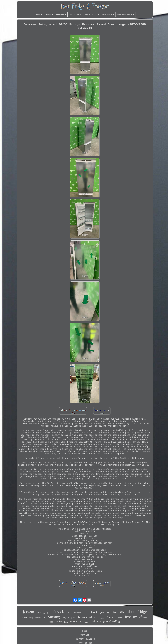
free (128, 617)
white (59, 621)
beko (44, 618)
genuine (105, 613)
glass (73, 618)
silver (114, 612)
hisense (86, 613)
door (131, 612)
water (25, 618)
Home (85, 631)
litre (44, 613)
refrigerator (76, 622)
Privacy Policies (85, 639)
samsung (54, 617)
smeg (31, 618)
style (66, 618)
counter (38, 618)
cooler (87, 622)
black (94, 612)
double (96, 618)
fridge (142, 612)
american (140, 617)
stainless (96, 621)
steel (123, 612)
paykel (68, 613)
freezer (29, 611)
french (111, 617)
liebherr (102, 618)
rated (39, 613)
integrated (85, 617)
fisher (49, 613)
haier (66, 622)
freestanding (112, 621)
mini (51, 622)
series (120, 617)
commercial (77, 613)
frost (58, 612)
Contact (85, 635)
